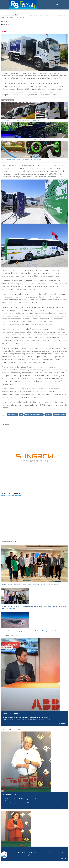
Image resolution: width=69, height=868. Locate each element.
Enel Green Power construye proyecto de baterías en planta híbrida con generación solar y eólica (32, 631)
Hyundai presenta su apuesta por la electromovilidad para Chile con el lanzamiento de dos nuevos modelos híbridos (33, 140)
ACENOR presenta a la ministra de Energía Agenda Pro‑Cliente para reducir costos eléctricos (30, 585)
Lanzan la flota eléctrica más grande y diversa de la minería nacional (20, 120)
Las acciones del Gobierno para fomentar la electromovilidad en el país (21, 159)
